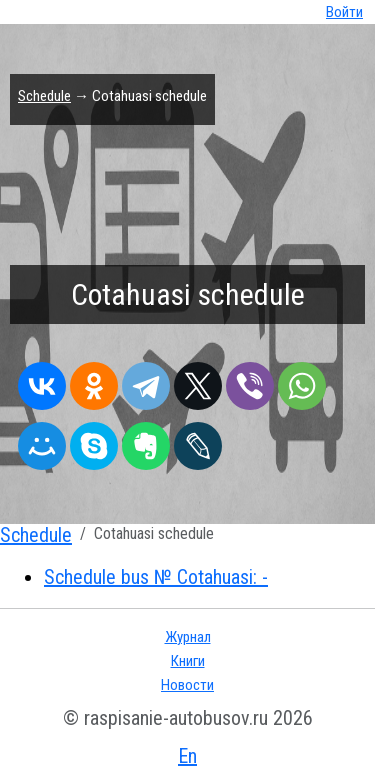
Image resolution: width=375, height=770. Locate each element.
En (187, 756)
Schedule (44, 96)
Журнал (188, 637)
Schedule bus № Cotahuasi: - (156, 577)
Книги (188, 661)
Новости (187, 685)
